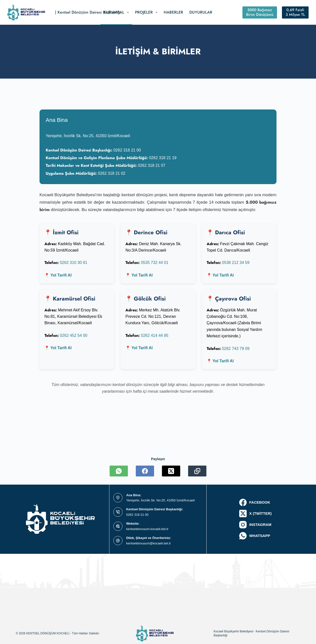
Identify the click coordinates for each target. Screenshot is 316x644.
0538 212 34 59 (236, 263)
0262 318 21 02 (111, 173)
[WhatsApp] (119, 471)
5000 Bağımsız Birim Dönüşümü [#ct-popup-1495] (260, 12)
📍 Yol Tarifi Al (58, 275)
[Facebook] (145, 471)
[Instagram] (255, 525)
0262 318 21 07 (151, 165)
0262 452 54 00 (73, 335)
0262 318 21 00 (127, 150)
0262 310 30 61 (73, 263)
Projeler (147, 12)
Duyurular (201, 12)
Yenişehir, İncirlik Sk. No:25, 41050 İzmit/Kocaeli (160, 500)
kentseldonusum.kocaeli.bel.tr (147, 529)
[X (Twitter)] (171, 471)
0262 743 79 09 (236, 349)
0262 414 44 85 (155, 335)
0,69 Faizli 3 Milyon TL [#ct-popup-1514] (295, 12)
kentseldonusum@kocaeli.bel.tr (148, 543)
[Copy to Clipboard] (197, 471)
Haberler (173, 12)
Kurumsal (117, 12)
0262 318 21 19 (163, 158)
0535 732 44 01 (155, 263)
